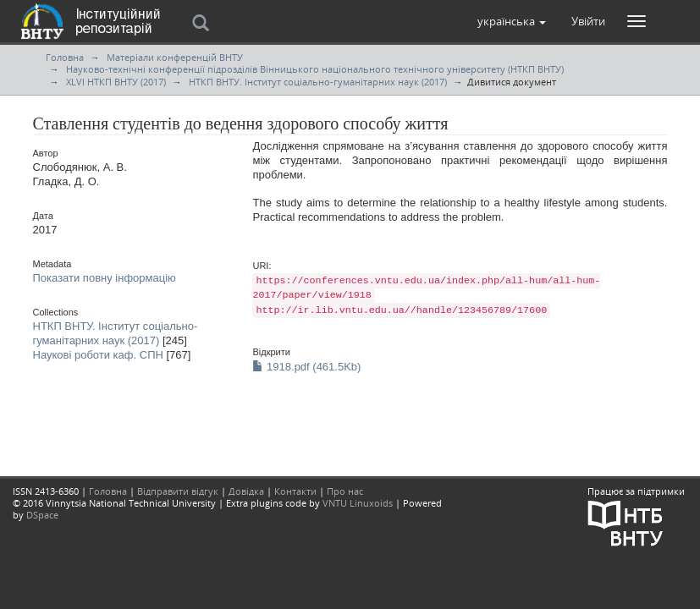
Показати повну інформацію (105, 278)
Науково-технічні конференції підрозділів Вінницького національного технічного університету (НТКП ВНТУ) (315, 69)
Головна (65, 57)
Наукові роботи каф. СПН (98, 355)
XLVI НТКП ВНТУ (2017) (116, 82)
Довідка (246, 491)
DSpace (42, 515)
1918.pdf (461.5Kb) (306, 367)
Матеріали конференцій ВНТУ (175, 57)
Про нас (345, 491)
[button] (512, 21)
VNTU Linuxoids (358, 503)
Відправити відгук (178, 491)
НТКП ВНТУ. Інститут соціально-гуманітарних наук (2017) (318, 82)
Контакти (295, 491)
